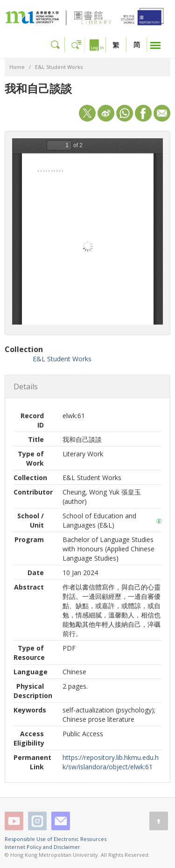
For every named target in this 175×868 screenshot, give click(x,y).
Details (26, 387)
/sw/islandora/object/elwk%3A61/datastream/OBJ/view (87, 231)
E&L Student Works (59, 67)
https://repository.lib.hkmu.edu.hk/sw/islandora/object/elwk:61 (111, 762)
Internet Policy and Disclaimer (42, 847)
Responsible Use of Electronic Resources (56, 839)
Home (17, 67)
